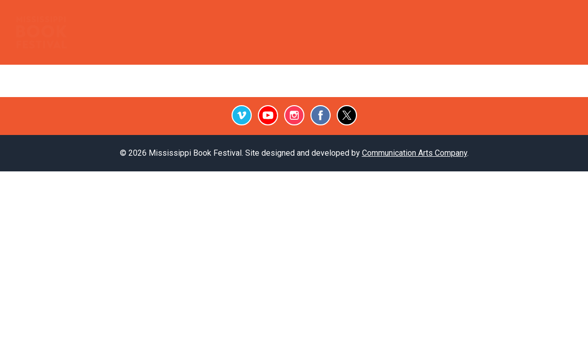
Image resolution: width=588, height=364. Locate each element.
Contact (528, 20)
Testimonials (317, 20)
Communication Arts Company (415, 153)
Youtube (268, 115)
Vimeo (242, 115)
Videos (441, 20)
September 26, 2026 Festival (434, 42)
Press (361, 20)
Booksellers (138, 20)
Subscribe (484, 20)
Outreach (224, 20)
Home (95, 20)
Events (184, 20)
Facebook (321, 115)
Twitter (347, 115)
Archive (399, 20)
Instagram (294, 115)
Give (560, 20)
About (546, 42)
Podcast (267, 20)
